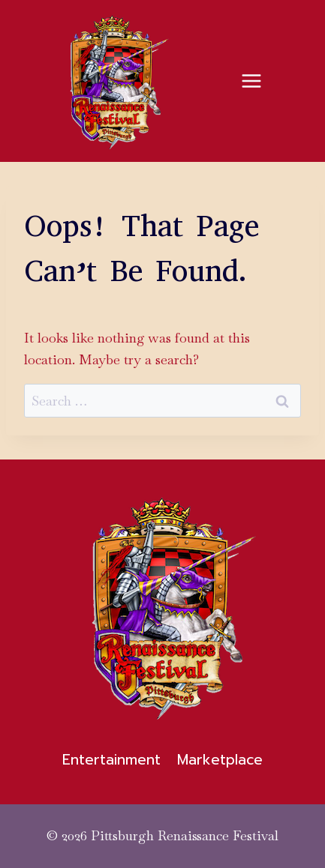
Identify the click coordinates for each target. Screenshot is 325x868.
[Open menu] (251, 81)
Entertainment (111, 760)
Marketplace (220, 760)
